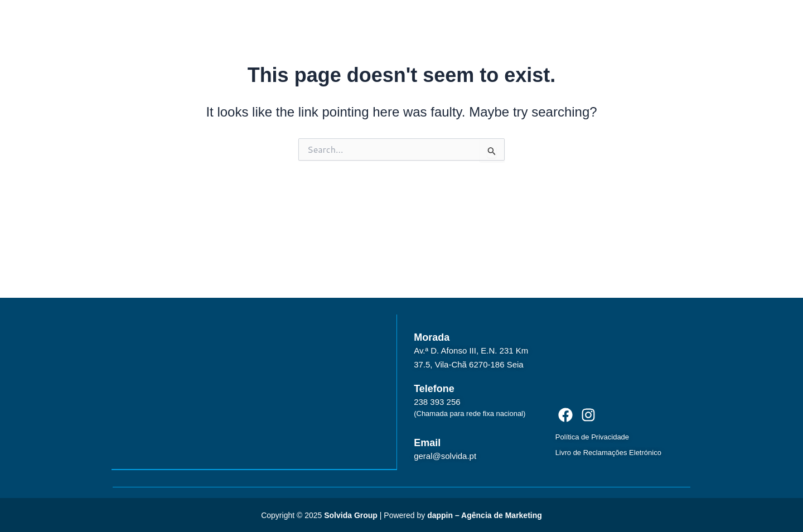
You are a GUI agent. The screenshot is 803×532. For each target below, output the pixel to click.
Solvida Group (351, 514)
